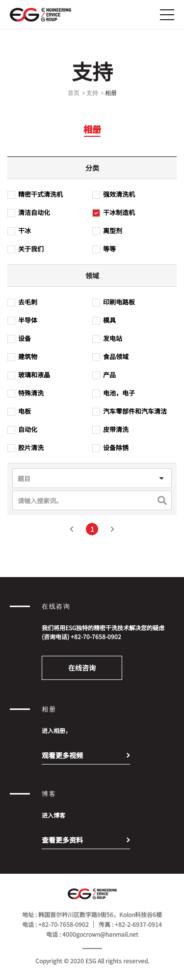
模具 (104, 322)
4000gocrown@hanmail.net (100, 934)
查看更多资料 (62, 840)
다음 (112, 531)
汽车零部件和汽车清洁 (130, 413)
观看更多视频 (62, 755)
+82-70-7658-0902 (96, 636)
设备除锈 (110, 450)
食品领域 (110, 359)
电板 (19, 413)
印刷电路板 (114, 304)
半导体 (22, 322)
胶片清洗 (26, 450)
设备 (19, 340)
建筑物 (22, 359)
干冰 (19, 233)
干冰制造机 (114, 214)
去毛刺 (22, 304)
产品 (104, 377)
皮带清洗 (110, 431)
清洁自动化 (29, 214)
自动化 (22, 431)
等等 (104, 251)
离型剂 (107, 233)
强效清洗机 (114, 196)
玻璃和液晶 (29, 377)
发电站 (107, 340)
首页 (74, 95)
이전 (72, 531)
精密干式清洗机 (35, 196)
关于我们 (26, 251)
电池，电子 (114, 395)
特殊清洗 (26, 395)
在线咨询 (82, 668)
